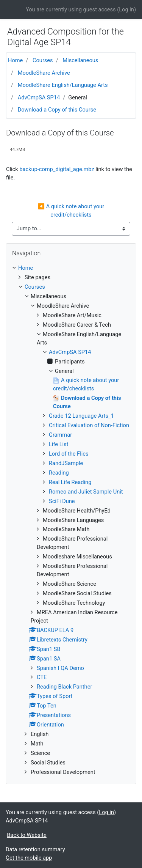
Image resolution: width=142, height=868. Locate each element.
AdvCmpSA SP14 (39, 97)
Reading (59, 473)
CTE (42, 677)
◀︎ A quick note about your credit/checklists (72, 211)
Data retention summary (35, 849)
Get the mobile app (29, 858)
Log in (126, 9)
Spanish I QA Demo (60, 668)
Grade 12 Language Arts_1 (81, 416)
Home (15, 60)
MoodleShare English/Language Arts (63, 85)
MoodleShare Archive (44, 73)
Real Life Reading (70, 482)
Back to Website (27, 835)
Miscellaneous (80, 60)
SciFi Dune (62, 501)
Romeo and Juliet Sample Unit (86, 492)
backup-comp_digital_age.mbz (57, 169)
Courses (43, 60)
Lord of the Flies (69, 454)
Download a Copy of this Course (57, 110)
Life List (59, 444)
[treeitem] (71, 268)
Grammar (60, 435)
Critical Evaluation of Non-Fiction (89, 425)
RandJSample (66, 463)
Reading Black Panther (64, 687)
